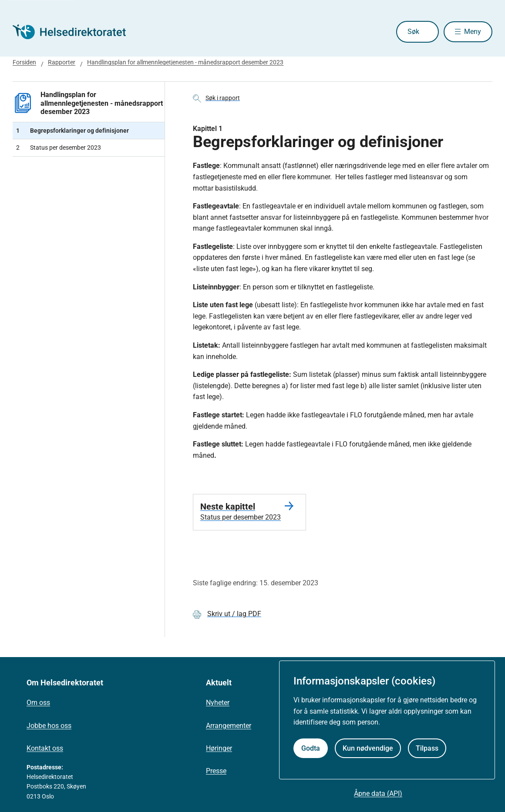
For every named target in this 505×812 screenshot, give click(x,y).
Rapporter (62, 62)
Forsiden (24, 62)
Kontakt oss (45, 748)
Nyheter (218, 703)
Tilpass (427, 748)
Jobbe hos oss (49, 726)
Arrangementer (229, 726)
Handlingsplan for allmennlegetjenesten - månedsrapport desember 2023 (185, 62)
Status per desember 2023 (59, 148)
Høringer (219, 748)
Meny (473, 32)
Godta (311, 748)
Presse (216, 771)
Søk (409, 32)
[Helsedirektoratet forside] (75, 32)
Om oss (38, 703)
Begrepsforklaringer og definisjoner (72, 131)
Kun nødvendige (368, 748)
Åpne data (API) (378, 794)
